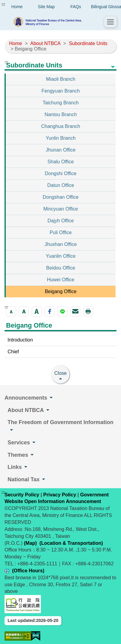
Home (16, 43)
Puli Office (61, 232)
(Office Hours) (28, 571)
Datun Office (61, 185)
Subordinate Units (88, 43)
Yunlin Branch (61, 138)
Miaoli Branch (61, 79)
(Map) (30, 543)
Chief (13, 352)
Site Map (46, 7)
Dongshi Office (61, 173)
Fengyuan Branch (60, 91)
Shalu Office (61, 162)
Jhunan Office (60, 150)
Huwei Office (60, 280)
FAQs (76, 7)
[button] (110, 22)
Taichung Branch (61, 103)
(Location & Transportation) (71, 543)
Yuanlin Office (60, 256)
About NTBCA (45, 43)
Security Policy (22, 495)
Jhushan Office (60, 244)
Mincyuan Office (60, 209)
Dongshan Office (61, 197)
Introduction (20, 340)
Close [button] (61, 373)
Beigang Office (61, 291)
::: (3, 4)
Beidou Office (61, 268)
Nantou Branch (61, 114)
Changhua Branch (61, 126)
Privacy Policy (60, 495)
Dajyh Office (61, 221)
